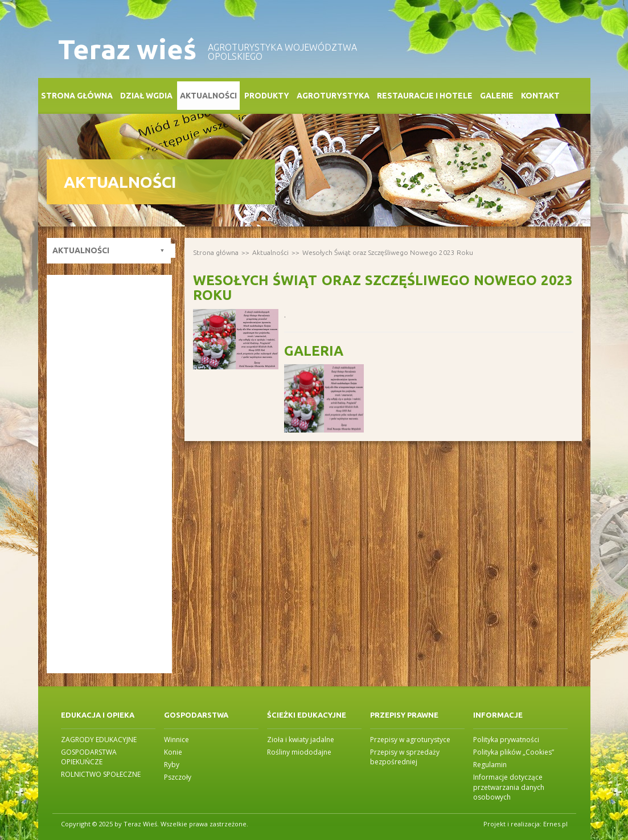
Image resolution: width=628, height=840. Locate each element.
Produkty (267, 96)
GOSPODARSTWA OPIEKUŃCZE (89, 757)
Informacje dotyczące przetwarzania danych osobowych (509, 787)
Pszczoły (178, 777)
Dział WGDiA (146, 96)
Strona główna (77, 96)
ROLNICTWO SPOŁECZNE (101, 774)
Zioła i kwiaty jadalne (301, 740)
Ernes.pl (555, 824)
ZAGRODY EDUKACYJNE (99, 740)
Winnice (177, 740)
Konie (173, 752)
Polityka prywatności (506, 740)
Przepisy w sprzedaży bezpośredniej (405, 757)
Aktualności (208, 96)
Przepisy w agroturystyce (410, 740)
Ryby (172, 765)
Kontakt (540, 96)
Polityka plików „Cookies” (514, 752)
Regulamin (490, 765)
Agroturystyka (333, 96)
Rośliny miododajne (299, 752)
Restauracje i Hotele (425, 96)
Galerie (497, 96)
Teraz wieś (127, 49)
